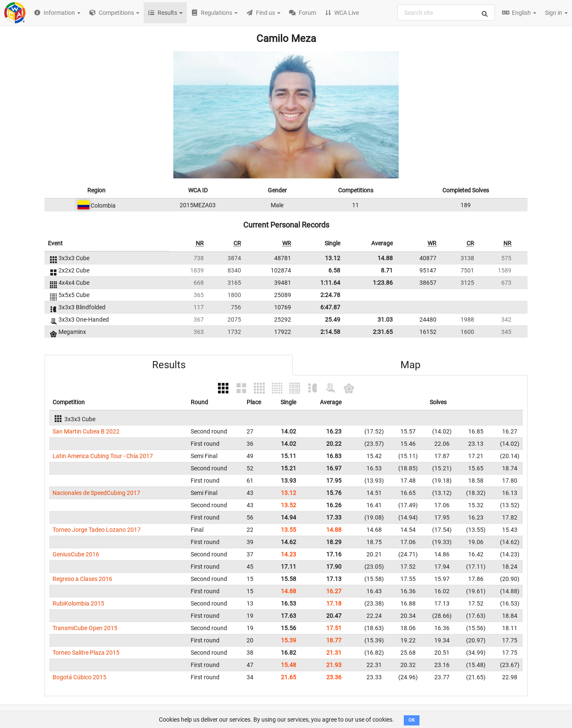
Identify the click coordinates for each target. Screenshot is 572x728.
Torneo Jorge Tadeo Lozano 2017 (97, 530)
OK (412, 720)
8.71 (387, 270)
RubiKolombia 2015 (78, 603)
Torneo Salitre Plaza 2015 (86, 653)
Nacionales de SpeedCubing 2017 (96, 493)
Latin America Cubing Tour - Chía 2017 (103, 456)
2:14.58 (330, 332)
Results (169, 365)
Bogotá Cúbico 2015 (79, 677)
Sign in (556, 13)
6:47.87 (330, 307)
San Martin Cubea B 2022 (86, 431)
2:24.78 (330, 295)
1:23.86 (383, 283)
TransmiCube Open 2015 (85, 628)
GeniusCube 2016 (76, 554)
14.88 (385, 258)
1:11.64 (330, 283)
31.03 (385, 320)
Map (410, 365)
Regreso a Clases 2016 (82, 579)
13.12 (333, 258)
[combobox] (446, 13)
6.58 (334, 270)
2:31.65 (383, 332)
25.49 (333, 320)
